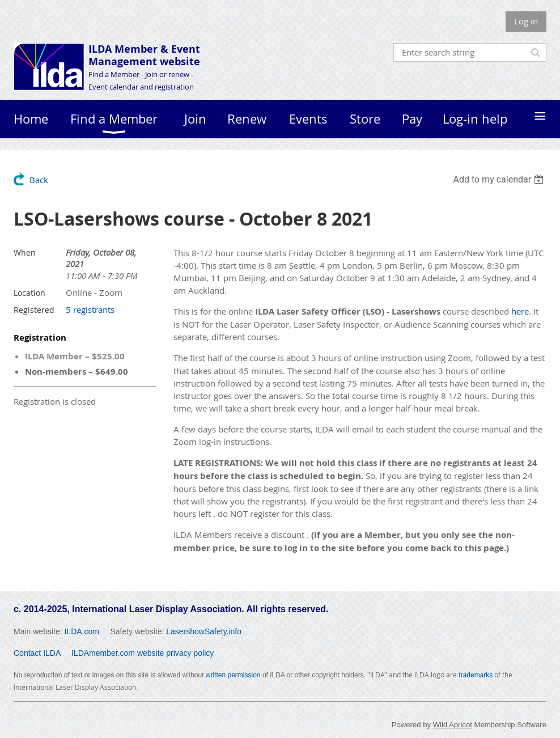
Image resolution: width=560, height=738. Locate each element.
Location (29, 293)
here (520, 311)
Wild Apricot (453, 725)
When (25, 253)
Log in (526, 21)
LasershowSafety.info (204, 631)
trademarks (476, 675)
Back (39, 180)
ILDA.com (81, 631)
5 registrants (90, 309)
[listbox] (500, 179)
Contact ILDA (37, 653)
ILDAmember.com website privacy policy (143, 653)
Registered (34, 310)
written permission (233, 675)
